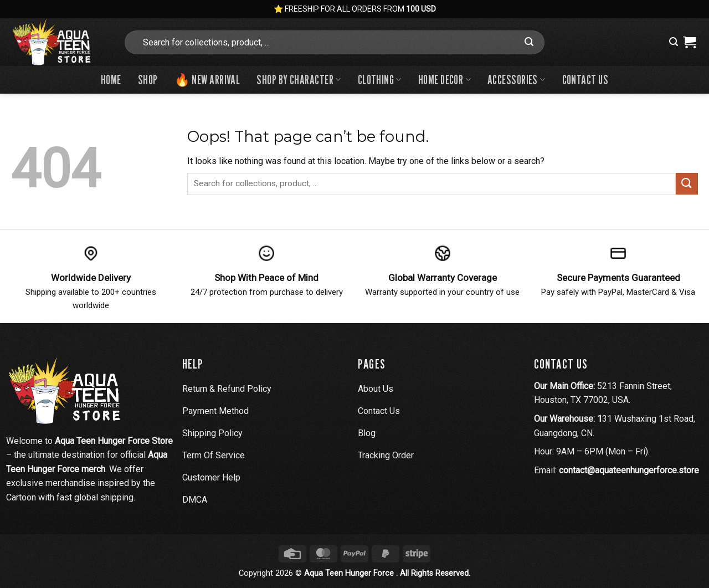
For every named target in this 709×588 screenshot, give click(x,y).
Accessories (517, 80)
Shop (148, 80)
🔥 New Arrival (207, 80)
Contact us (585, 80)
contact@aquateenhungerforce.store (629, 470)
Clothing (380, 80)
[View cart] (689, 42)
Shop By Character (299, 80)
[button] (674, 42)
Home (111, 80)
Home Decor (445, 80)
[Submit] (529, 42)
